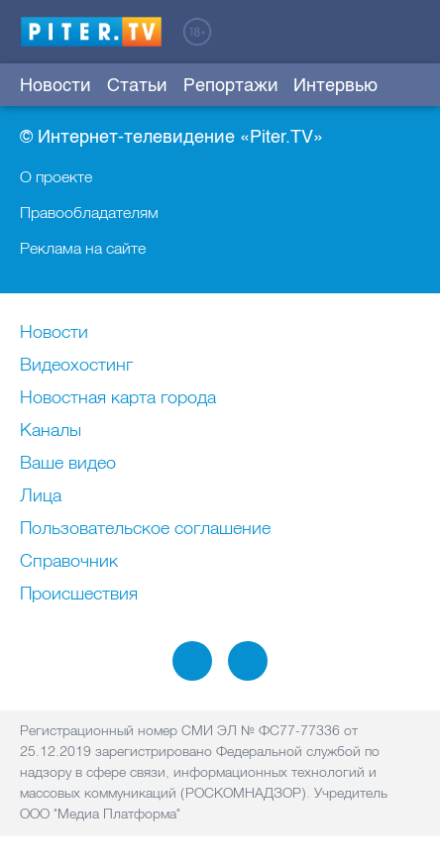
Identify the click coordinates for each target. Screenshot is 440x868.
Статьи (137, 85)
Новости (55, 85)
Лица (41, 496)
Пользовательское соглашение (145, 529)
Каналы (51, 431)
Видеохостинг (76, 366)
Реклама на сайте (83, 248)
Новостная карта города (118, 398)
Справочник (69, 562)
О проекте (56, 176)
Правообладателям (89, 212)
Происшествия (79, 595)
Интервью (335, 85)
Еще (407, 85)
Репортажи (231, 85)
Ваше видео (68, 464)
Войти (408, 31)
